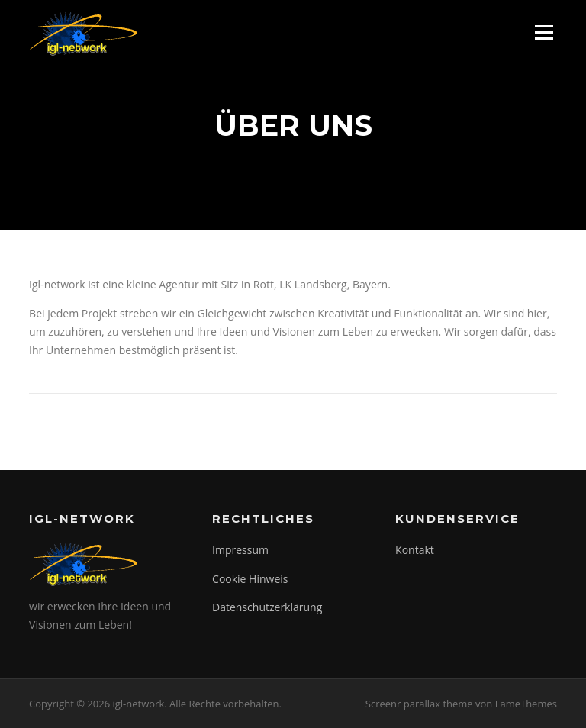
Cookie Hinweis (250, 579)
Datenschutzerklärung (267, 607)
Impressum (240, 550)
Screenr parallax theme (419, 704)
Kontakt (415, 550)
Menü (544, 32)
